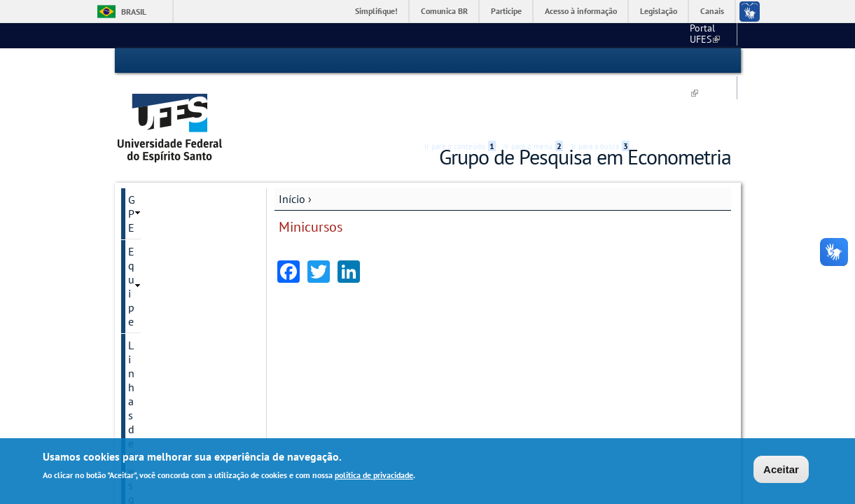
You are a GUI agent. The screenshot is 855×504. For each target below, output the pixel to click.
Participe (506, 11)
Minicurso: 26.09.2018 (178, 311)
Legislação (659, 11)
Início (292, 145)
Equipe (145, 169)
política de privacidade (374, 475)
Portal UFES (540, 35)
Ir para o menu (534, 61)
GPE (138, 146)
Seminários (155, 241)
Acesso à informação (581, 11)
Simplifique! (376, 11)
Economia (642, 35)
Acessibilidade (647, 61)
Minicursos (154, 288)
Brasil (134, 12)
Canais (712, 11)
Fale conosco (705, 35)
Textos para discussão (180, 217)
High (664, 62)
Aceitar (781, 469)
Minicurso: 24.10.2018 (178, 335)
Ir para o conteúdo (460, 61)
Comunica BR (444, 11)
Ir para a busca (600, 61)
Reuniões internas (171, 265)
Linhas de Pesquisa (174, 193)
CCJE (593, 35)
